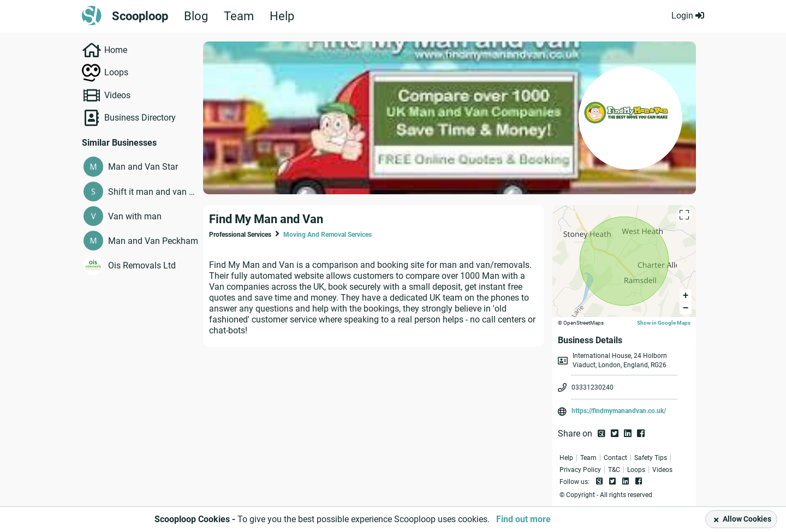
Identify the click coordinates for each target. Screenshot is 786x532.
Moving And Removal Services (327, 235)
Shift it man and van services (153, 192)
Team (239, 16)
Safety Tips (651, 458)
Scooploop (140, 16)
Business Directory (140, 118)
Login (688, 16)
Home (116, 50)
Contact (615, 458)
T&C (614, 470)
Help (282, 16)
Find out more (523, 519)
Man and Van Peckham (153, 241)
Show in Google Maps (664, 323)
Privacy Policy (580, 470)
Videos (117, 95)
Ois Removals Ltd (142, 265)
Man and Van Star (143, 167)
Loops (116, 72)
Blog (196, 16)
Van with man (135, 216)
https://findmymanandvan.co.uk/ (619, 411)
